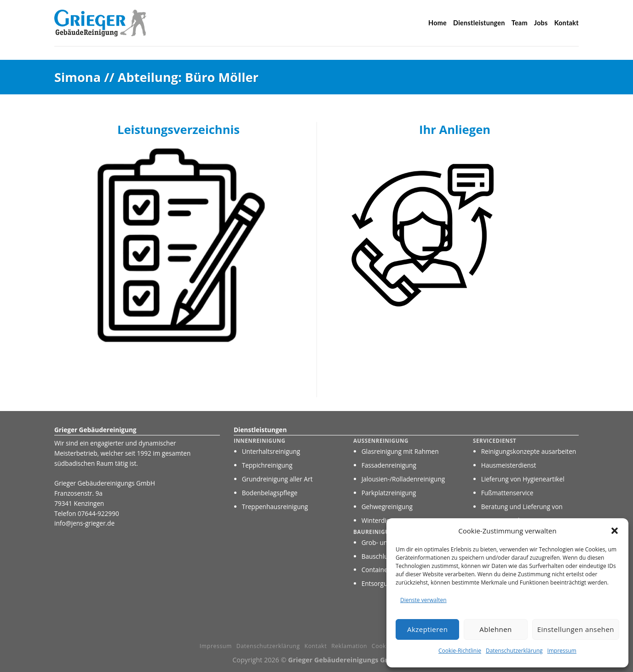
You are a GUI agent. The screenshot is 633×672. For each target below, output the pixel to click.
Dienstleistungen (479, 23)
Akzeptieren (427, 629)
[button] (615, 531)
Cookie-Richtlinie (460, 651)
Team (520, 23)
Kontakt (567, 23)
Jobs (541, 23)
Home (437, 23)
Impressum (562, 651)
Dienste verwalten (423, 600)
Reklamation (349, 646)
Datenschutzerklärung (514, 651)
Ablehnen (496, 629)
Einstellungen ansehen (576, 629)
